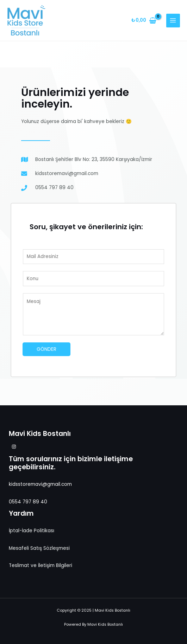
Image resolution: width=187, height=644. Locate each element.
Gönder (46, 349)
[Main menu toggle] (173, 21)
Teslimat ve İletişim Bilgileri (40, 565)
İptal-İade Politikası (32, 531)
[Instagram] (14, 447)
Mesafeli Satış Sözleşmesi (39, 548)
